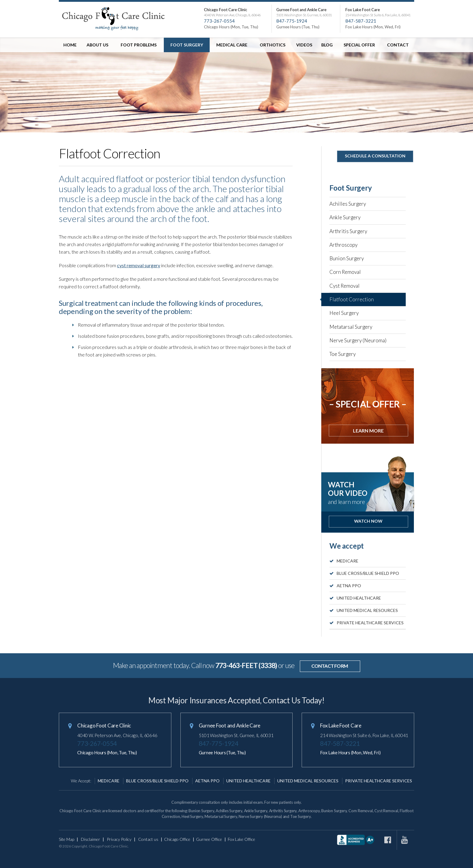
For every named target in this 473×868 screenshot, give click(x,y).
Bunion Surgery (347, 258)
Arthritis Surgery (348, 231)
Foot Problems (139, 45)
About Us (97, 45)
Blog (327, 45)
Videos (304, 45)
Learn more (368, 431)
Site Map (67, 839)
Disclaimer (90, 839)
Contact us (148, 839)
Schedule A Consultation (375, 156)
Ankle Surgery (345, 217)
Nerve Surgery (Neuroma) (358, 340)
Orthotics (273, 45)
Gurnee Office (209, 839)
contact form (330, 666)
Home (70, 45)
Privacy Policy (119, 839)
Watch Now (368, 521)
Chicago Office (177, 839)
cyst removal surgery (139, 265)
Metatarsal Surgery (351, 327)
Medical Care (232, 45)
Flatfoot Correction (352, 299)
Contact (398, 45)
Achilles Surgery (348, 204)
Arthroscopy (343, 245)
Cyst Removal (344, 286)
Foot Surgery (187, 45)
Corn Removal (345, 272)
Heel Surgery (344, 313)
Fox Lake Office (241, 839)
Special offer (359, 45)
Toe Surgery (343, 354)
